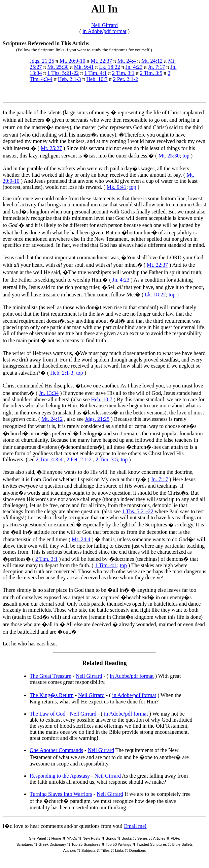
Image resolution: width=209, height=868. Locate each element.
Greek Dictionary (52, 844)
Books (127, 838)
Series (143, 838)
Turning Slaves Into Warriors (61, 794)
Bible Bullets (183, 844)
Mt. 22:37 (101, 61)
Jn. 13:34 (49, 393)
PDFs (175, 838)
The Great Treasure (50, 676)
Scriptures (25, 844)
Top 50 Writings (118, 844)
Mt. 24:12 (152, 61)
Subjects (89, 850)
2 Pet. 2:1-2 (126, 79)
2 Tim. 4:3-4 (49, 459)
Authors (70, 850)
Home (56, 838)
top (186, 156)
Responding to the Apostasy (60, 776)
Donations (138, 850)
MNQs (72, 838)
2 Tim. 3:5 (151, 73)
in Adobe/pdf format (104, 31)
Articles (159, 838)
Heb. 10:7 (97, 79)
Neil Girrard (104, 25)
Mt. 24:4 (127, 61)
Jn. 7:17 (157, 67)
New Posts (91, 838)
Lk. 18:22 (109, 67)
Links (119, 850)
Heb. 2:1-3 (69, 79)
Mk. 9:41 (84, 67)
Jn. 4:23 (134, 67)
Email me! (135, 826)
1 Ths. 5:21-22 (63, 73)
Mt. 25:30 (58, 67)
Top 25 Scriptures (86, 844)
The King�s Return (52, 695)
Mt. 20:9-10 (72, 61)
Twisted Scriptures (152, 844)
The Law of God (47, 714)
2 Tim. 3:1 (123, 73)
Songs (111, 838)
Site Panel (37, 838)
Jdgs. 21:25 (42, 61)
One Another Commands (56, 750)
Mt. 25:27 (51, 148)
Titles (105, 850)
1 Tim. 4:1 (95, 73)
